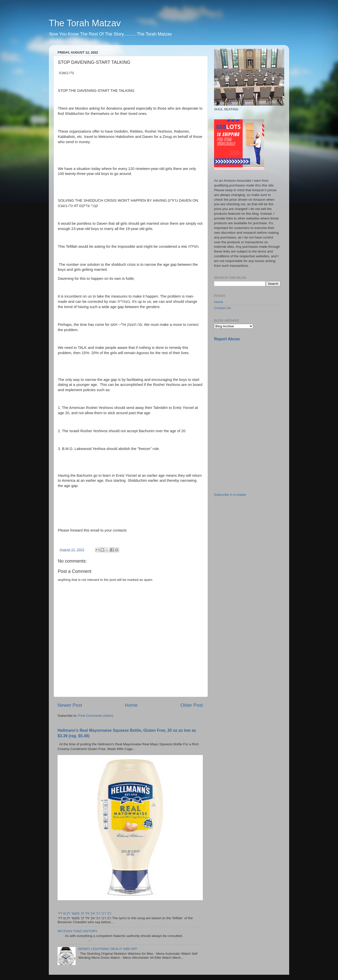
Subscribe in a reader (230, 495)
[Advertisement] (252, 381)
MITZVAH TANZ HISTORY (77, 931)
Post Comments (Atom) (96, 716)
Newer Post (70, 705)
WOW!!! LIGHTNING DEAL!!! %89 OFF (108, 949)
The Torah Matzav (85, 23)
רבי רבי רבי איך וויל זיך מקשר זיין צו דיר (84, 913)
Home (131, 705)
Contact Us (222, 308)
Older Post (192, 705)
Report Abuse (227, 339)
